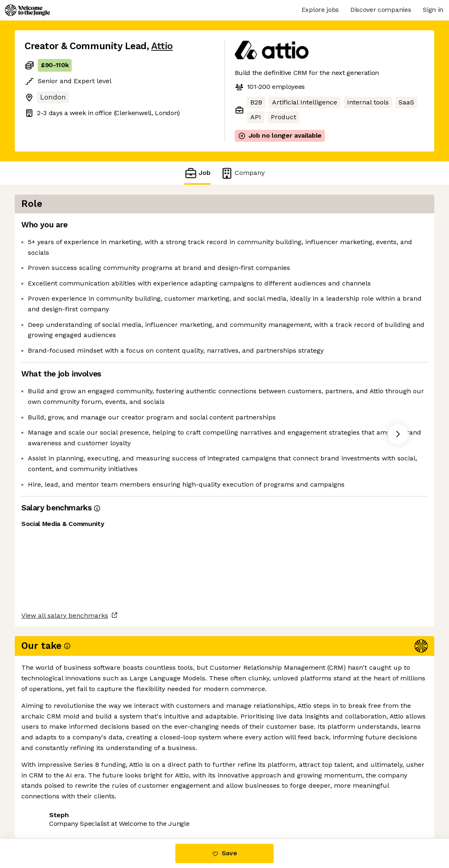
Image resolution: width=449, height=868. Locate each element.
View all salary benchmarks (65, 731)
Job (197, 173)
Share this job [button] (47, 762)
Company (243, 173)
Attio (162, 46)
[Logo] (27, 10)
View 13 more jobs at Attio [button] (123, 762)
